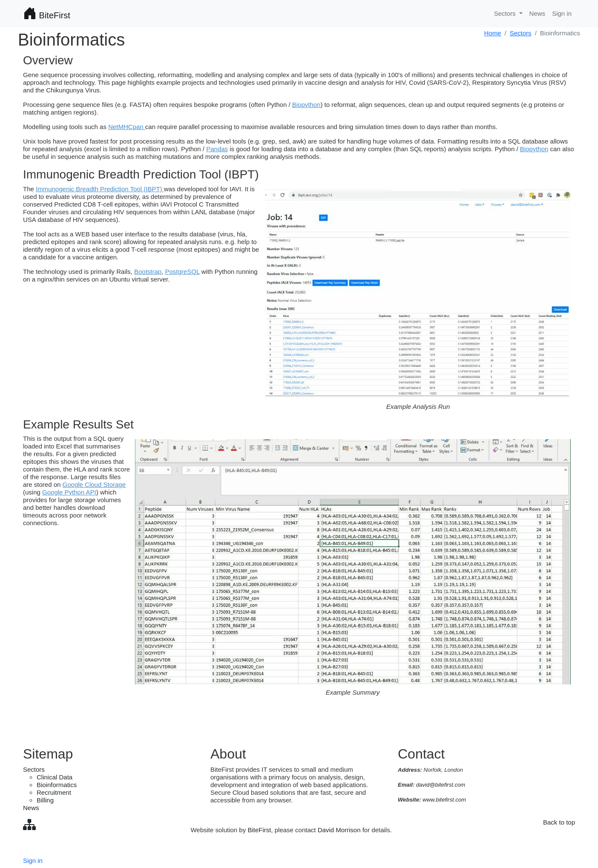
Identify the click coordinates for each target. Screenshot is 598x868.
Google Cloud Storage (94, 484)
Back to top (559, 822)
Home (493, 33)
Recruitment (54, 792)
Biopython (306, 105)
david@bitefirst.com (441, 785)
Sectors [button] (506, 13)
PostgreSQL (183, 272)
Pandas (217, 149)
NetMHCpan (127, 127)
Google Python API (69, 492)
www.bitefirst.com (444, 800)
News (538, 13)
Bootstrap (148, 272)
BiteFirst (47, 14)
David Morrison (339, 830)
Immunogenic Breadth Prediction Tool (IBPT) (100, 189)
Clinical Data (55, 777)
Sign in (562, 13)
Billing (45, 800)
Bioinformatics (57, 785)
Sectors (521, 33)
